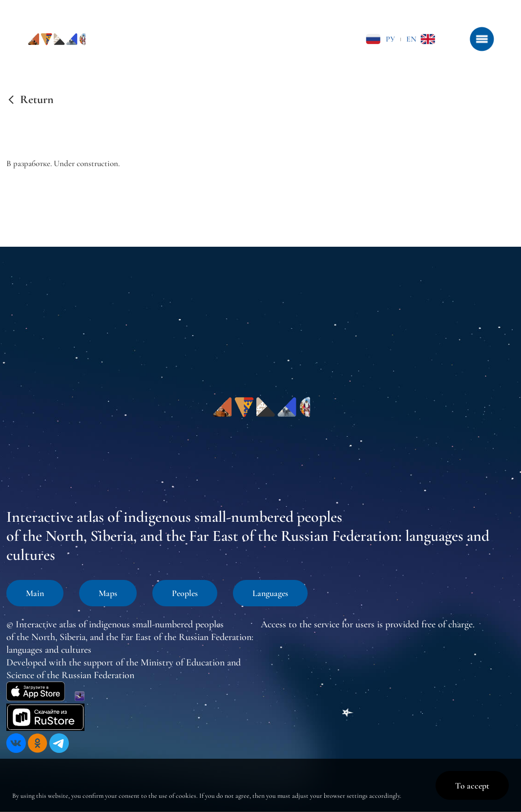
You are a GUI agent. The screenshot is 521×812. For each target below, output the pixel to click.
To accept (472, 786)
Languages (270, 593)
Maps (108, 593)
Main (35, 593)
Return (37, 100)
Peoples (185, 593)
